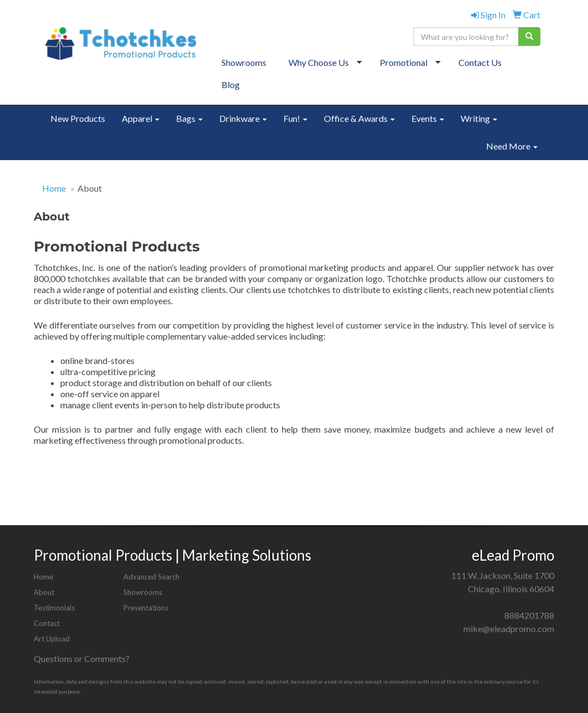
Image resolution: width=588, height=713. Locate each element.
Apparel (141, 118)
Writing (479, 118)
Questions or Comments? (82, 658)
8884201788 (529, 615)
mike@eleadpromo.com (509, 629)
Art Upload (52, 639)
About (44, 592)
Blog (231, 84)
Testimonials (54, 608)
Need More (512, 146)
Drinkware (243, 118)
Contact (47, 623)
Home (54, 188)
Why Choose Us (319, 62)
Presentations (146, 608)
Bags (189, 118)
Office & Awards (359, 118)
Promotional (404, 62)
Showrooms (244, 62)
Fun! (295, 118)
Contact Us (480, 62)
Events (428, 118)
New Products (78, 118)
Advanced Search (151, 577)
